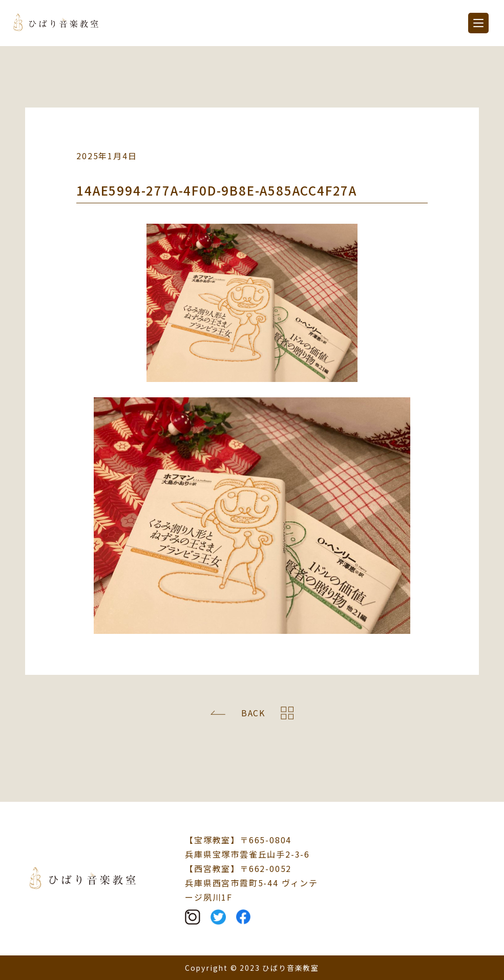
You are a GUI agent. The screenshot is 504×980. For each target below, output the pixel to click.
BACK (253, 713)
